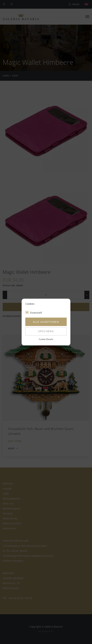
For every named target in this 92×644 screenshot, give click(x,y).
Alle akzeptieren (46, 322)
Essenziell (36, 313)
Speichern (46, 331)
